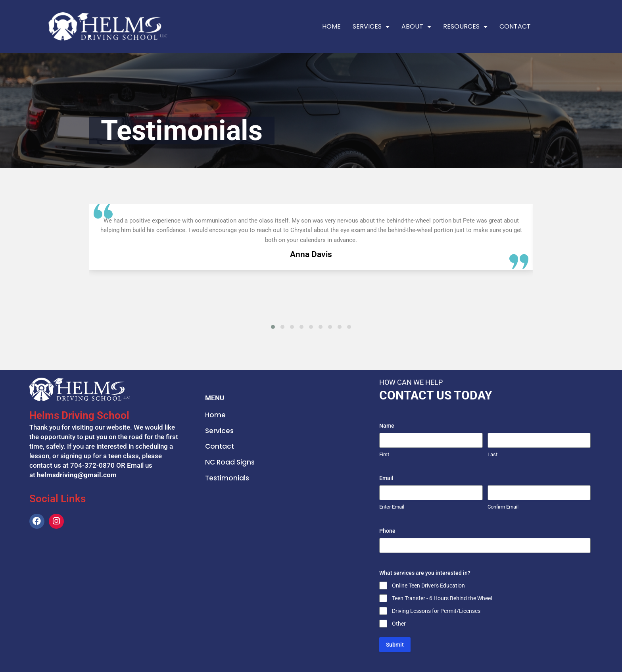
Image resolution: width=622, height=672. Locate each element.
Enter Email (392, 507)
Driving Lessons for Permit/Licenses (436, 611)
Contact (515, 26)
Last (492, 454)
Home (331, 26)
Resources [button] (465, 27)
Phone (387, 531)
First (384, 454)
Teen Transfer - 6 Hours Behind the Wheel (442, 598)
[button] (273, 327)
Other (399, 624)
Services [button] (371, 27)
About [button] (416, 27)
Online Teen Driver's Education (428, 586)
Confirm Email (503, 507)
